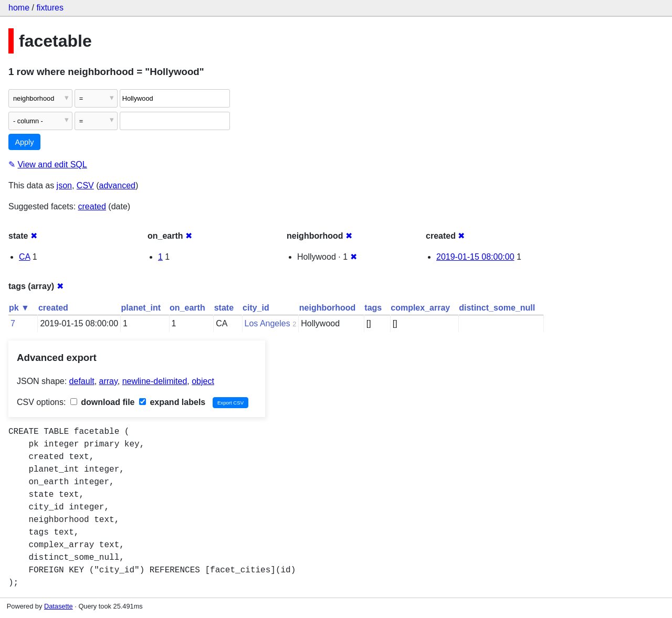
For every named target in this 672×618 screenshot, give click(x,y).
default (82, 381)
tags (373, 308)
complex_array (420, 308)
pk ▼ (19, 308)
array (108, 381)
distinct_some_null (497, 308)
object (203, 381)
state (224, 308)
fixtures (50, 8)
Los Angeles (267, 323)
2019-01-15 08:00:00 (475, 257)
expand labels (172, 402)
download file (103, 402)
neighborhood (328, 308)
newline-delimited (155, 381)
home (19, 8)
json (64, 185)
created (92, 206)
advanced (117, 185)
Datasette (59, 606)
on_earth (187, 308)
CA (24, 257)
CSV (85, 185)
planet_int (141, 308)
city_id (256, 308)
